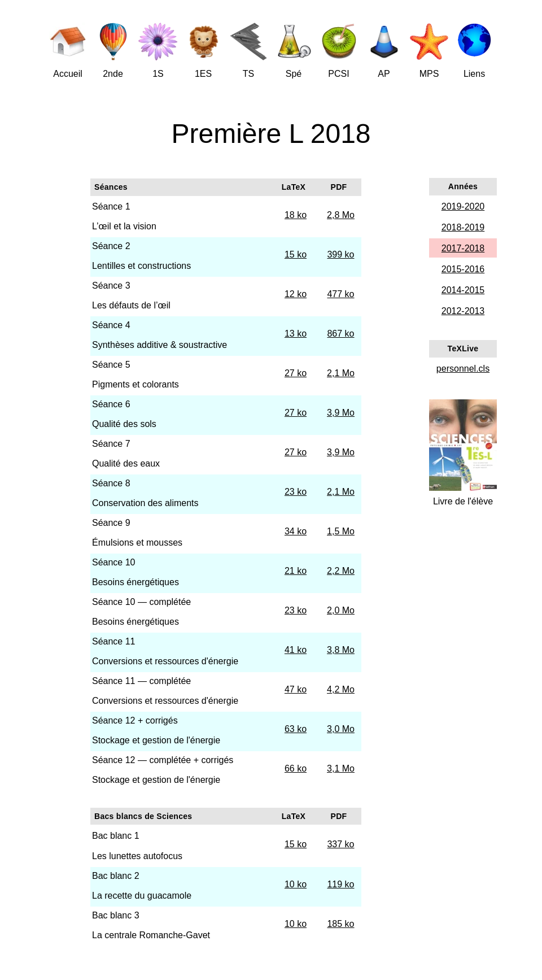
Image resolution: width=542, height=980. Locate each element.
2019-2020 (463, 206)
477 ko (340, 294)
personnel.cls (463, 369)
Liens (474, 74)
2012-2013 (463, 311)
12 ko (296, 294)
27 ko (296, 373)
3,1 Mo (341, 768)
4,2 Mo (341, 689)
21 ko (296, 571)
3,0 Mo (341, 729)
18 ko (296, 215)
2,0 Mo (341, 610)
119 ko (340, 884)
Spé (294, 74)
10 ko (296, 884)
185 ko (340, 924)
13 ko (296, 334)
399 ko (340, 254)
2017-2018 (463, 248)
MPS (429, 74)
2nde (113, 74)
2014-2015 (463, 290)
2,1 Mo (341, 373)
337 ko (340, 844)
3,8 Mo (341, 650)
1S (158, 74)
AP (384, 74)
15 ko (296, 254)
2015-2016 (463, 269)
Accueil (68, 74)
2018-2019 (463, 227)
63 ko (296, 729)
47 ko (296, 689)
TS (248, 74)
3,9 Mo (341, 413)
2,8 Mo (341, 215)
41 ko (296, 650)
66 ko (296, 768)
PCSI (338, 74)
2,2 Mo (341, 571)
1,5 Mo (341, 531)
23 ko (296, 492)
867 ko (340, 334)
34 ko (296, 531)
